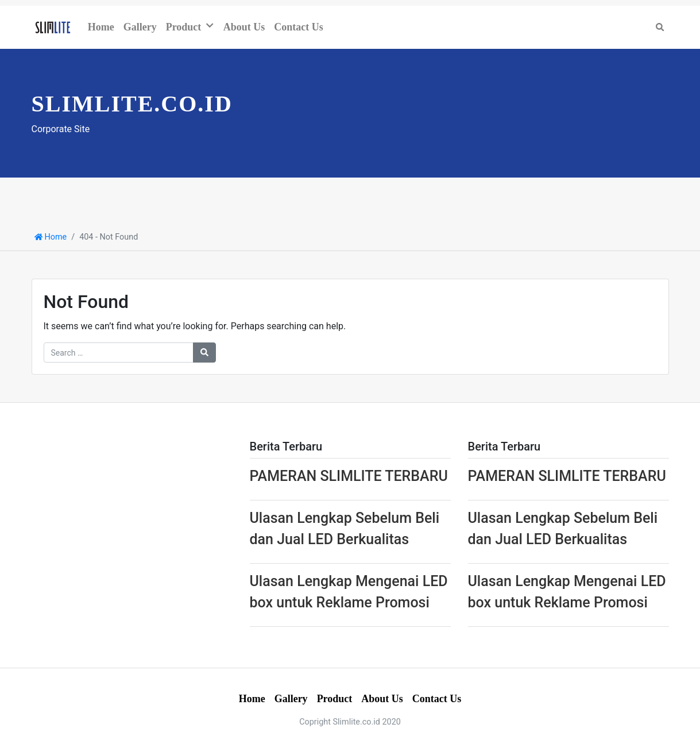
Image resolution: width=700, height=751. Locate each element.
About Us (244, 27)
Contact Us (299, 27)
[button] (212, 26)
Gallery (140, 27)
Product (184, 27)
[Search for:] (119, 353)
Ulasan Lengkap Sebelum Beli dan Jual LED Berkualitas (345, 529)
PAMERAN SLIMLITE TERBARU (349, 476)
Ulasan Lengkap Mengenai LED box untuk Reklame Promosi (349, 592)
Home (101, 27)
